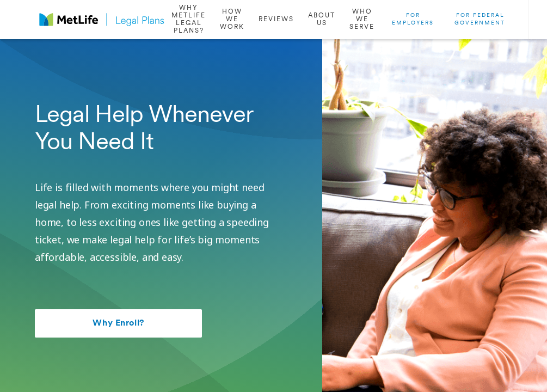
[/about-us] (322, 20)
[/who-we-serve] (362, 20)
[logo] (102, 20)
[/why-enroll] (189, 20)
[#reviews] (276, 20)
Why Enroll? (118, 323)
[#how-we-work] (232, 20)
